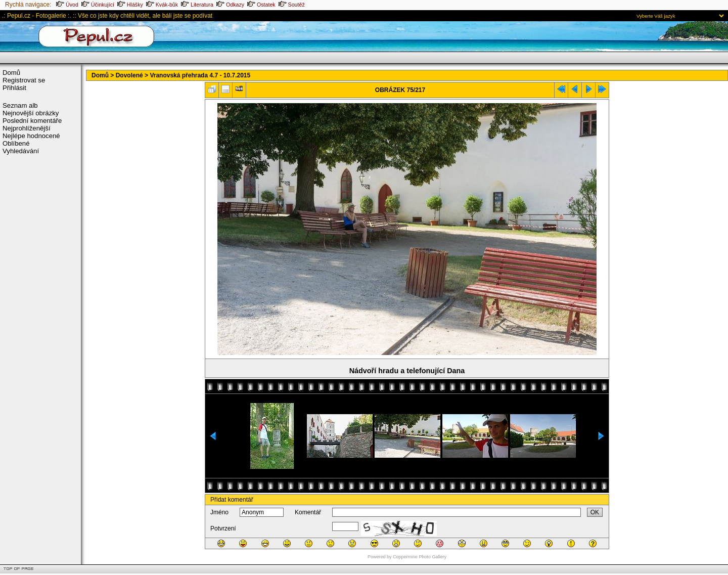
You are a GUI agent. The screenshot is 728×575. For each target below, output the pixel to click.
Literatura (197, 5)
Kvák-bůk (162, 5)
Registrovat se (24, 80)
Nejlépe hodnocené (31, 136)
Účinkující (98, 5)
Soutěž (292, 5)
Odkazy (230, 5)
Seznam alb (20, 105)
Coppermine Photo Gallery (420, 557)
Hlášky (130, 5)
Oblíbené (16, 143)
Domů (11, 73)
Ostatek (261, 5)
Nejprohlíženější (27, 128)
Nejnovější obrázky (31, 113)
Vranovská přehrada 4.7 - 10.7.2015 (200, 75)
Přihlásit (14, 88)
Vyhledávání (21, 151)
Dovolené (129, 75)
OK (595, 512)
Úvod (67, 5)
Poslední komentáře (32, 121)
